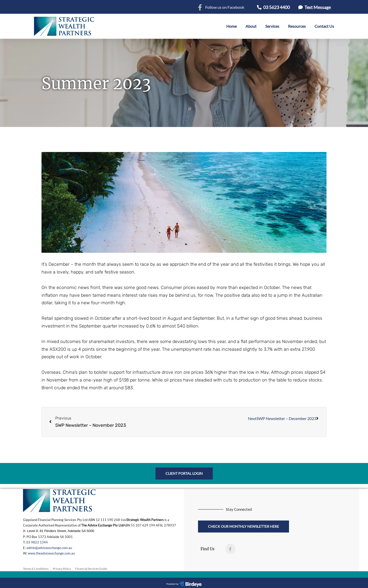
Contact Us (324, 26)
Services (272, 26)
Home (231, 26)
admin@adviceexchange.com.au (49, 548)
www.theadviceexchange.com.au (51, 553)
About (251, 26)
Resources (297, 26)
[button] (273, 7)
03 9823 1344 (37, 542)
